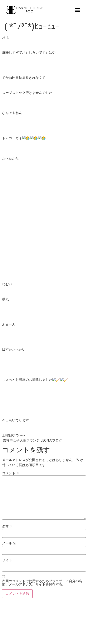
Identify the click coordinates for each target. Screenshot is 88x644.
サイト (7, 560)
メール (9, 543)
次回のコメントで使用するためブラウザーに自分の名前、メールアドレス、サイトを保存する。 (42, 582)
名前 (7, 526)
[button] (78, 10)
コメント (11, 473)
